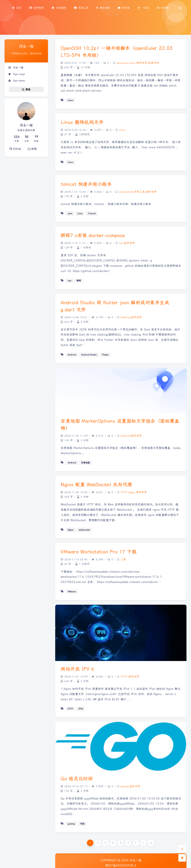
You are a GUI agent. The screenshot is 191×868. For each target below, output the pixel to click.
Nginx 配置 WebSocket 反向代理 (96, 485)
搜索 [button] (26, 89)
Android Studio (89, 355)
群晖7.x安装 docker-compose (93, 235)
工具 (123, 560)
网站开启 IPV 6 (77, 669)
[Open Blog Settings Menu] (182, 858)
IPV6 (81, 709)
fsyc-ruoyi (16, 74)
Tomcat (92, 214)
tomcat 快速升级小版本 (86, 184)
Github (15, 149)
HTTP (124, 492)
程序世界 (142, 63)
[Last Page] (151, 843)
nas (121, 243)
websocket (84, 530)
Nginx (132, 492)
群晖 (79, 281)
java (119, 63)
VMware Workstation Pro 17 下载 (99, 552)
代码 (82, 824)
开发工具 (139, 192)
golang (125, 786)
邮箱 (32, 149)
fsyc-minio (17, 81)
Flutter (105, 355)
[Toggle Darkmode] (182, 849)
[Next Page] (143, 843)
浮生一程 (16, 68)
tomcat (129, 192)
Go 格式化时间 (77, 779)
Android (125, 317)
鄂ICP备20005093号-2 (121, 866)
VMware (72, 592)
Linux (125, 63)
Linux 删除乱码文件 (82, 122)
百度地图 (85, 463)
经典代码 (154, 63)
